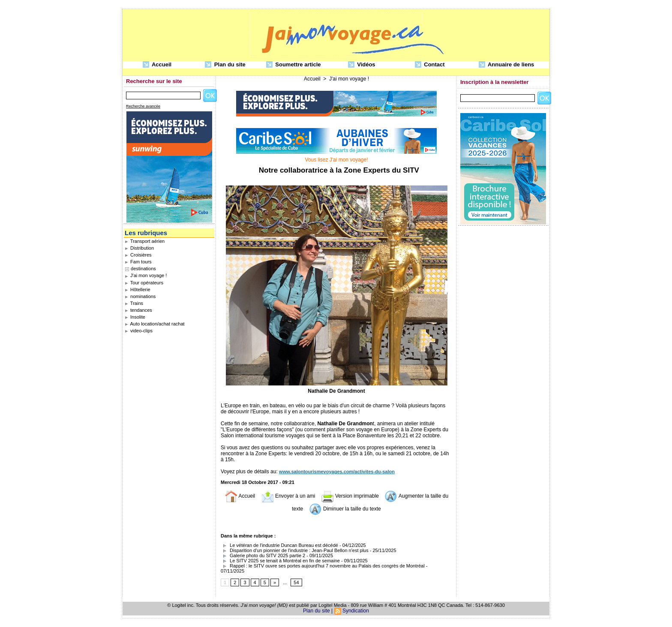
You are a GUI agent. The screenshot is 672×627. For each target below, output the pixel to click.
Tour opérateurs (144, 283)
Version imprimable (350, 496)
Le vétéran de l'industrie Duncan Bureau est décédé (279, 545)
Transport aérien (145, 241)
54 (296, 582)
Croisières (138, 255)
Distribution (139, 248)
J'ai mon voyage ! (146, 275)
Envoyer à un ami (288, 496)
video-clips (139, 331)
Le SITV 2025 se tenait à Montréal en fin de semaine (280, 561)
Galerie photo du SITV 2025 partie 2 (263, 555)
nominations (140, 296)
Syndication (356, 611)
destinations (143, 269)
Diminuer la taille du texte (345, 509)
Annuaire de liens (507, 65)
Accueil (157, 65)
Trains (134, 303)
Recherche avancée (143, 106)
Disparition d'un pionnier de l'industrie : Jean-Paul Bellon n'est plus (295, 550)
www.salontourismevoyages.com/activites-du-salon (337, 472)
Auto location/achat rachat (155, 324)
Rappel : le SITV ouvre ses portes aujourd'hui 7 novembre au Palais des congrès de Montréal (323, 566)
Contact (430, 65)
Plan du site (225, 65)
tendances (138, 310)
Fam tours (138, 262)
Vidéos (362, 65)
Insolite (135, 317)
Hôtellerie (138, 290)
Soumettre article (294, 65)
